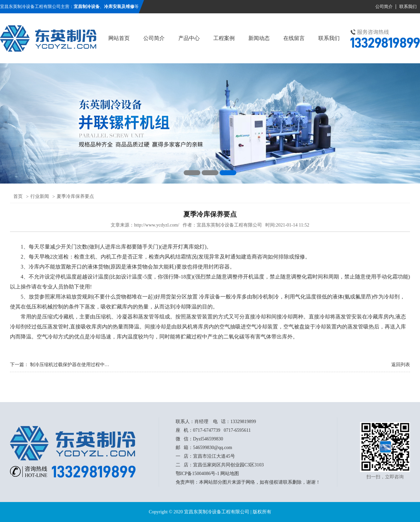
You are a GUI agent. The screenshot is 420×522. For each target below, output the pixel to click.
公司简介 (384, 6)
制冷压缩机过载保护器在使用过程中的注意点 (77, 365)
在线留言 (294, 38)
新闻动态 (259, 38)
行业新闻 (40, 196)
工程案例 (224, 38)
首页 (18, 196)
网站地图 (230, 474)
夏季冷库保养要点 (75, 196)
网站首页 (119, 38)
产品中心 (189, 38)
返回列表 (401, 365)
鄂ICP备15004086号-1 (197, 474)
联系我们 (408, 6)
